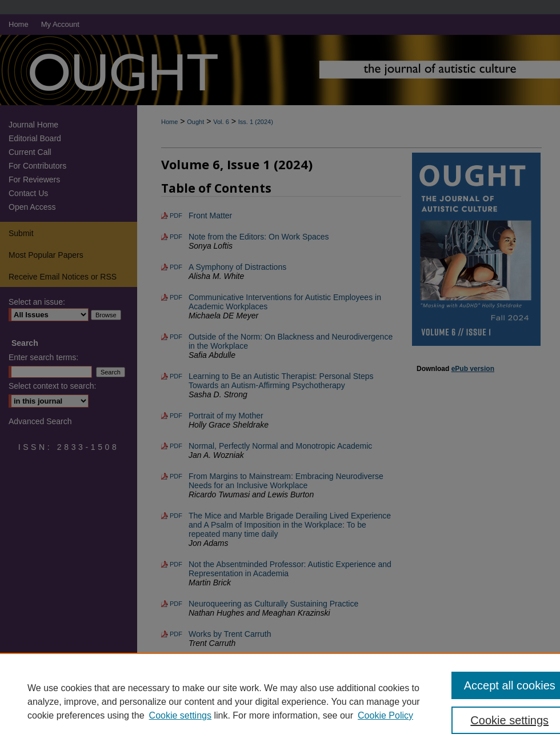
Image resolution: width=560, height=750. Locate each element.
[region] (280, 701)
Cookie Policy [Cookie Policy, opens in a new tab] (385, 715)
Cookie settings (180, 715)
